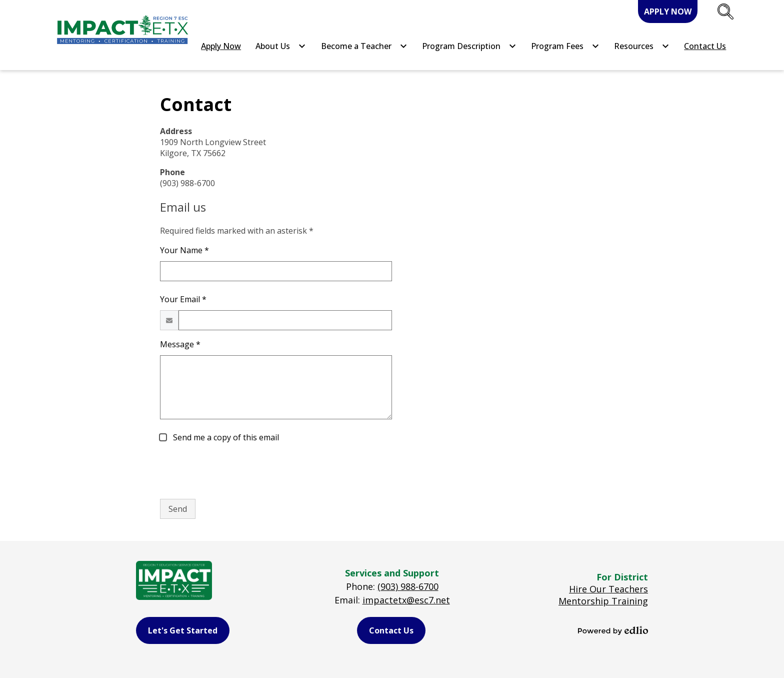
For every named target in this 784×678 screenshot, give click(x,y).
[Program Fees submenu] (565, 46)
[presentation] (236, 471)
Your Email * (183, 299)
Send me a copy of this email (225, 437)
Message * (180, 344)
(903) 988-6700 (408, 586)
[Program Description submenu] (469, 46)
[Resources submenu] (642, 46)
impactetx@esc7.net (406, 600)
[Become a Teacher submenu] (364, 46)
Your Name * (184, 250)
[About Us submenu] (281, 46)
